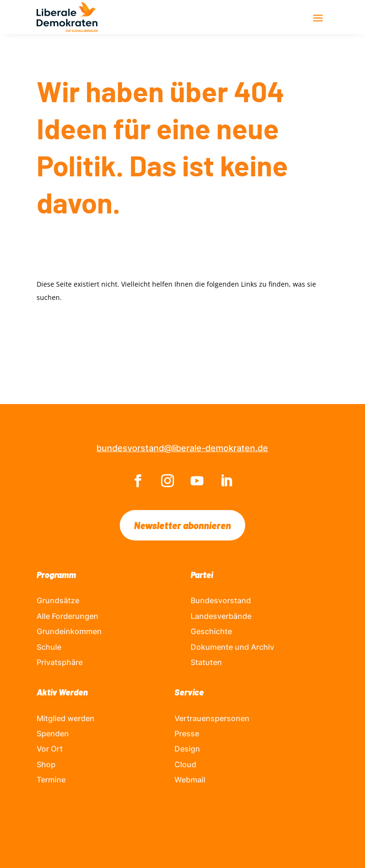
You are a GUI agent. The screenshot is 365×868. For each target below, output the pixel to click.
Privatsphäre (60, 662)
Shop (46, 764)
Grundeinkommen (69, 631)
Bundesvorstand (221, 600)
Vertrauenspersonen (212, 718)
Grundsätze (58, 600)
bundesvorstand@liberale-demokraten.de (182, 448)
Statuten (206, 662)
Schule (49, 647)
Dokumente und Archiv (232, 647)
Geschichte (211, 631)
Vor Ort (50, 749)
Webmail (190, 780)
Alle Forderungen (67, 616)
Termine (51, 780)
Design (187, 749)
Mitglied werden (66, 718)
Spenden (53, 733)
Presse (187, 733)
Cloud (185, 764)
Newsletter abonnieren (182, 525)
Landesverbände (221, 616)
